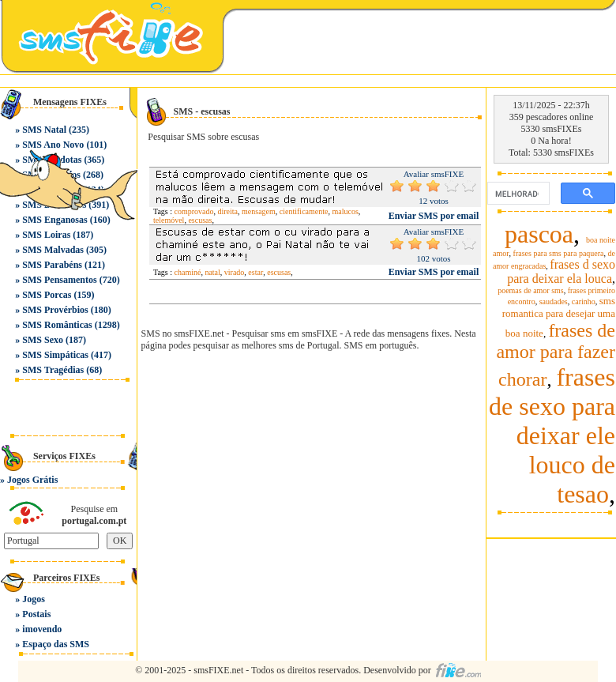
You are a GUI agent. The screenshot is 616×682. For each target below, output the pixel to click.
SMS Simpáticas (55, 355)
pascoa (539, 234)
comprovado (194, 211)
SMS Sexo (43, 340)
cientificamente (304, 211)
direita (228, 211)
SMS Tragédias (53, 370)
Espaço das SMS (56, 644)
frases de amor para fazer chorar (556, 355)
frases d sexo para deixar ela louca (561, 271)
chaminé (188, 272)
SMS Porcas (47, 295)
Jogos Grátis (32, 480)
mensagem (259, 211)
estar (255, 272)
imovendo (42, 629)
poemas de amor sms (531, 290)
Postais (36, 614)
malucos (345, 211)
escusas (200, 220)
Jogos (34, 599)
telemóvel (169, 220)
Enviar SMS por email (434, 216)
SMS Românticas (57, 325)
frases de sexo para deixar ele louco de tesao (552, 435)
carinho (584, 301)
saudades (554, 301)
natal (212, 272)
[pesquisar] (517, 194)
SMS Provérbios (55, 310)
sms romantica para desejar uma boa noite (559, 317)
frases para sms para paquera (559, 253)
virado (235, 272)
